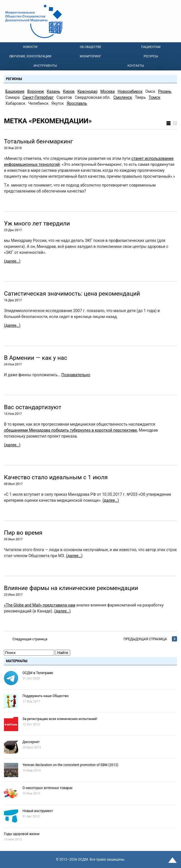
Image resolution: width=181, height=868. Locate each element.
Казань (53, 91)
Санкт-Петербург (38, 97)
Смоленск (123, 97)
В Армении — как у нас (36, 358)
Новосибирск (130, 91)
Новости (30, 47)
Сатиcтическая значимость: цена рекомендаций (72, 294)
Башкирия (15, 91)
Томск (154, 97)
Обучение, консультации (30, 56)
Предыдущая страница (145, 639)
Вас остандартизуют (33, 407)
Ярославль (77, 103)
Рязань (165, 91)
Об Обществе (90, 47)
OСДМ (83, 859)
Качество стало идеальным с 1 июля (56, 477)
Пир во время (23, 533)
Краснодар (88, 91)
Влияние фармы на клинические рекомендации (71, 588)
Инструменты (45, 66)
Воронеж (36, 91)
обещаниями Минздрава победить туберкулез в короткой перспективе (70, 430)
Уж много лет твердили (37, 223)
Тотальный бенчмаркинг (38, 141)
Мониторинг (90, 56)
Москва (108, 91)
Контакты (136, 66)
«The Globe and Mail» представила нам (40, 605)
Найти (63, 653)
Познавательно (76, 375)
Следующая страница (30, 639)
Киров (69, 91)
